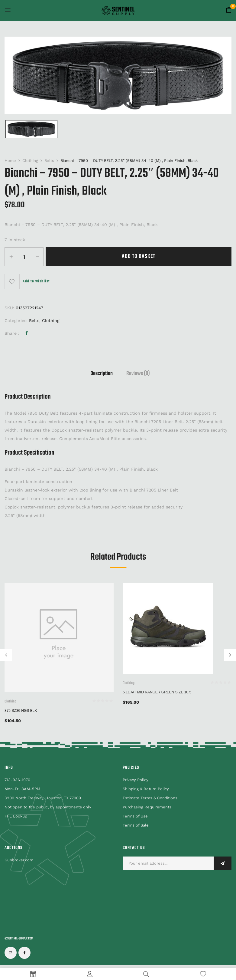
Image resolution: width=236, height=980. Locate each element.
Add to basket (139, 257)
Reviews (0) (138, 374)
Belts (49, 161)
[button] (229, 10)
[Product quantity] (24, 257)
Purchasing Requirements (147, 807)
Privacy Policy (136, 780)
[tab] (102, 375)
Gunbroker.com (19, 860)
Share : (12, 333)
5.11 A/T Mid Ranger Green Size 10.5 (157, 692)
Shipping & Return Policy (146, 789)
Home (10, 161)
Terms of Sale (136, 825)
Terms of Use (135, 816)
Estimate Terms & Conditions (150, 798)
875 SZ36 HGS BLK (21, 711)
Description (102, 374)
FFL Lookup (16, 816)
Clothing (30, 161)
